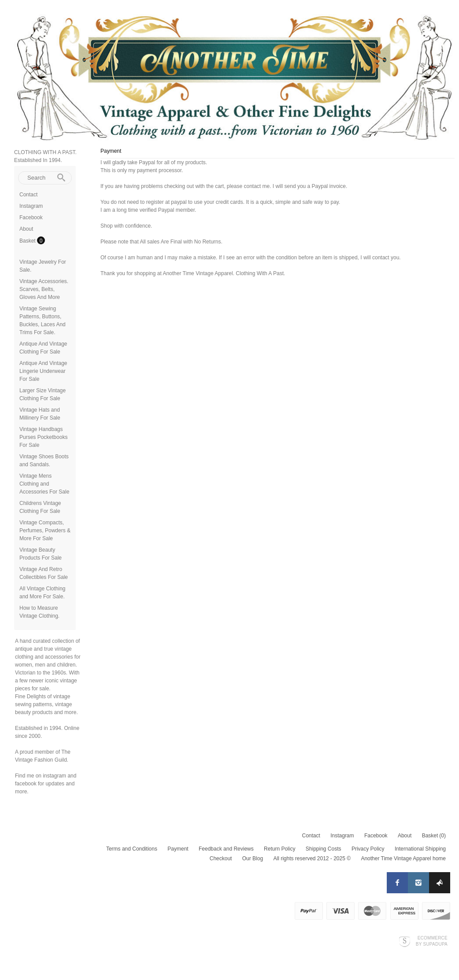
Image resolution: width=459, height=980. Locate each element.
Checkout (221, 858)
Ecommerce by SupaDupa (432, 941)
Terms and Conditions (132, 849)
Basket (28, 241)
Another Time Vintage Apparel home (403, 858)
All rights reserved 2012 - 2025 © (312, 858)
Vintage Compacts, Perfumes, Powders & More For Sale (45, 531)
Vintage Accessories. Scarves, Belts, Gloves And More (44, 289)
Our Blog (253, 858)
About (26, 229)
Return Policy (279, 849)
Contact (28, 195)
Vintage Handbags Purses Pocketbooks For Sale (43, 437)
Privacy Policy (368, 849)
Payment (178, 849)
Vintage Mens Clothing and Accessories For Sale (44, 484)
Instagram (31, 206)
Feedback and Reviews (226, 849)
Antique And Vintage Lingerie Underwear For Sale (43, 371)
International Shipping (420, 849)
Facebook (31, 217)
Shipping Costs (324, 849)
